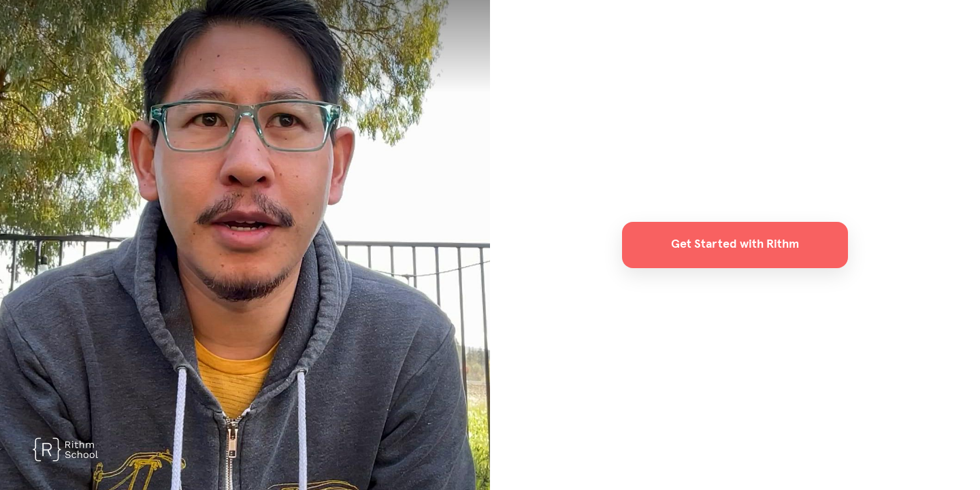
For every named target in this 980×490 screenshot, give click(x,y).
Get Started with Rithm (735, 244)
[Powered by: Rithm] (65, 450)
